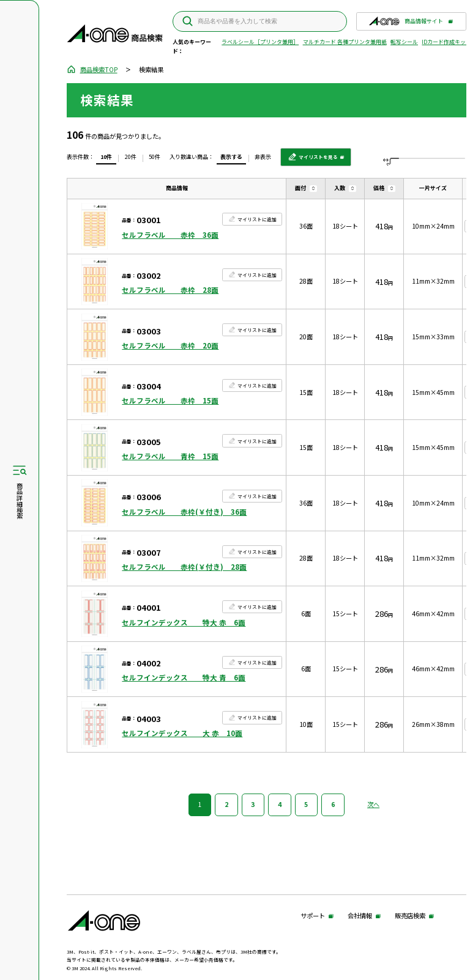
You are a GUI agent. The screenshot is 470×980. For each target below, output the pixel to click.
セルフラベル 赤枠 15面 (170, 400)
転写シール (404, 42)
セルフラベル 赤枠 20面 (170, 345)
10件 (106, 157)
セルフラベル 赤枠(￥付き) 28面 (184, 567)
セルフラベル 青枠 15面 (170, 456)
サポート (313, 916)
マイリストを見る (313, 160)
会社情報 (360, 916)
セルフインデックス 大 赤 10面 (182, 733)
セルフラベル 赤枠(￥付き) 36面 (184, 512)
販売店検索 (410, 916)
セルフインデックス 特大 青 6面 (184, 677)
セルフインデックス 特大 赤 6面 (184, 622)
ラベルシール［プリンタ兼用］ (260, 42)
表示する (231, 157)
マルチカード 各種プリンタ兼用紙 (345, 42)
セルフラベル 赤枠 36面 (170, 235)
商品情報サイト (406, 24)
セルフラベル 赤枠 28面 (170, 290)
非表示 (263, 157)
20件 (131, 157)
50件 (155, 157)
